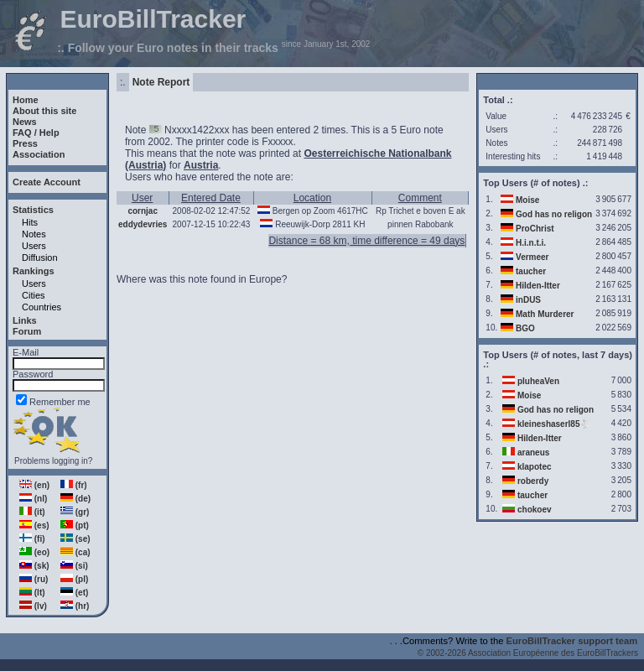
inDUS (528, 300)
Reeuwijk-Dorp (303, 224)
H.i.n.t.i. (531, 243)
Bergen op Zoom (304, 211)
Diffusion (40, 257)
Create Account (47, 182)
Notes (34, 234)
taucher (531, 271)
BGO (525, 328)
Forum (27, 331)
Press (25, 143)
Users (34, 246)
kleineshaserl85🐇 (554, 424)
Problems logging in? (53, 461)
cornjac (143, 211)
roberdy (533, 481)
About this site (44, 111)
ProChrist (535, 229)
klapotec (535, 467)
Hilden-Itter (538, 286)
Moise (527, 200)
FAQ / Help (36, 133)
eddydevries (143, 224)
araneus (533, 453)
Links (25, 320)
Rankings (34, 271)
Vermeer (532, 257)
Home (26, 100)
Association (39, 154)
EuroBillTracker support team (572, 641)
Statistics (33, 210)
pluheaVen (538, 381)
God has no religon (554, 214)
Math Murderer (545, 314)
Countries (42, 307)
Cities (34, 295)
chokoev (535, 510)
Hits (30, 222)
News (25, 122)
